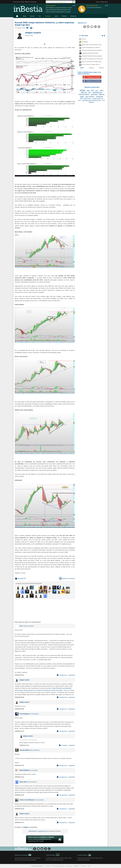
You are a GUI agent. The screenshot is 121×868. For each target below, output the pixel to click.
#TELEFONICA (84, 95)
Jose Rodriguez (24, 714)
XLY (90, 93)
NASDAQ (94, 95)
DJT (104, 100)
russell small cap (98, 99)
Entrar (98, 2)
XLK (79, 100)
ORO (102, 91)
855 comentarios (34, 750)
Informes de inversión (23, 855)
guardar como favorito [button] (67, 578)
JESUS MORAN (24, 770)
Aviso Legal (68, 866)
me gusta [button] (19, 578)
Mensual (101, 68)
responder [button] (72, 675)
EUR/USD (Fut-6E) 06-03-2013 (90, 53)
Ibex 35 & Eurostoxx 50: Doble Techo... (92, 62)
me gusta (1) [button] (62, 675)
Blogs (25, 16)
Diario (82, 68)
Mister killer (23, 782)
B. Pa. (21, 626)
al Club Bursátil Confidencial (94, 8)
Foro (40, 16)
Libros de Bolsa (53, 855)
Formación (48, 16)
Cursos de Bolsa (85, 855)
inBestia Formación (31, 2)
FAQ (89, 866)
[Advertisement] (45, 610)
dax (88, 91)
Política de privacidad (58, 866)
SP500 (82, 90)
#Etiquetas (73, 16)
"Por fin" (84, 39)
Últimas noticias (51, 6)
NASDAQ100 (97, 93)
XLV (97, 91)
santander (100, 97)
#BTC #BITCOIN (85, 99)
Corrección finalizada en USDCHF (91, 48)
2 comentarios (34, 770)
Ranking (64, 16)
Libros (56, 16)
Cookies (48, 866)
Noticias (32, 16)
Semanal (91, 68)
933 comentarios (39, 800)
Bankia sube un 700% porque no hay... (92, 45)
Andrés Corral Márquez (27, 800)
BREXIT (92, 102)
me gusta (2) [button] (62, 697)
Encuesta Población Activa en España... (92, 56)
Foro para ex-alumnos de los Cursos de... (93, 59)
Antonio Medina (24, 750)
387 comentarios (32, 782)
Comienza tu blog (19, 2)
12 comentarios (34, 714)
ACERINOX (85, 42)
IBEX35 (102, 95)
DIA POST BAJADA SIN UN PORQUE (92, 50)
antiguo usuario (33, 33)
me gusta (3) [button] (62, 795)
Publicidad (76, 866)
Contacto (83, 866)
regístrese (41, 831)
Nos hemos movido (92, 6)
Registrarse (104, 2)
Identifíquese (33, 831)
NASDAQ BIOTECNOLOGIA (92, 100)
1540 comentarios (29, 626)
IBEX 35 (84, 93)
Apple (82, 97)
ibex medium (90, 97)
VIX (92, 91)
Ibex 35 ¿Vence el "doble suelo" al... (91, 64)
